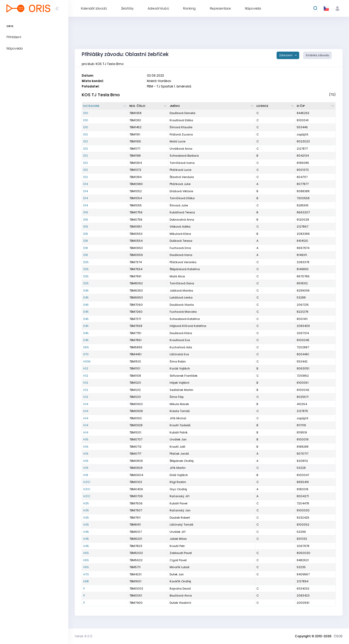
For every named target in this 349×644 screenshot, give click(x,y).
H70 (86, 574)
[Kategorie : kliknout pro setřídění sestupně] (105, 106)
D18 (86, 234)
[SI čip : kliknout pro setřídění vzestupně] (315, 106)
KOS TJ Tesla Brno (101, 95)
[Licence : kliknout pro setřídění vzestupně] (275, 106)
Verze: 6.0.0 (84, 636)
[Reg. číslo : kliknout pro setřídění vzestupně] (148, 106)
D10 (86, 113)
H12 (86, 368)
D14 (86, 184)
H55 (86, 553)
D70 (86, 354)
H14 (86, 404)
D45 (86, 291)
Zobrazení (286, 55)
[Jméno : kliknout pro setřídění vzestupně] (212, 106)
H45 (86, 532)
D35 (86, 262)
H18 (86, 475)
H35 (86, 503)
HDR (86, 581)
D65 (86, 347)
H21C (87, 482)
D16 (86, 212)
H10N (87, 361)
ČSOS (338, 636)
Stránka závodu (317, 55)
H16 (86, 439)
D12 (86, 134)
